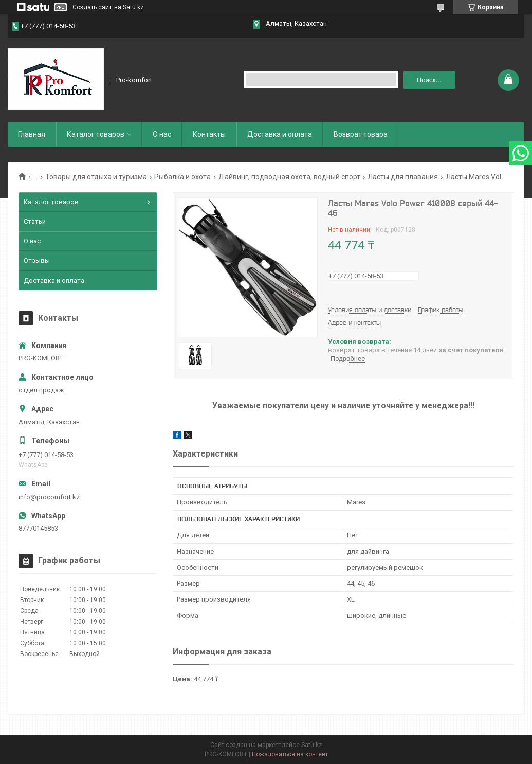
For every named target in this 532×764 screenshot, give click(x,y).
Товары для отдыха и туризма (96, 177)
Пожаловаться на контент (290, 754)
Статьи (35, 221)
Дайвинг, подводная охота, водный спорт (289, 177)
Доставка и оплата (280, 134)
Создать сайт (92, 7)
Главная (32, 134)
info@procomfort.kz (49, 497)
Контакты (209, 134)
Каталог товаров (96, 134)
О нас (162, 134)
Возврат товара (361, 134)
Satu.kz (312, 745)
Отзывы (37, 260)
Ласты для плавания (403, 177)
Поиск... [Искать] (429, 80)
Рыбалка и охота (182, 177)
